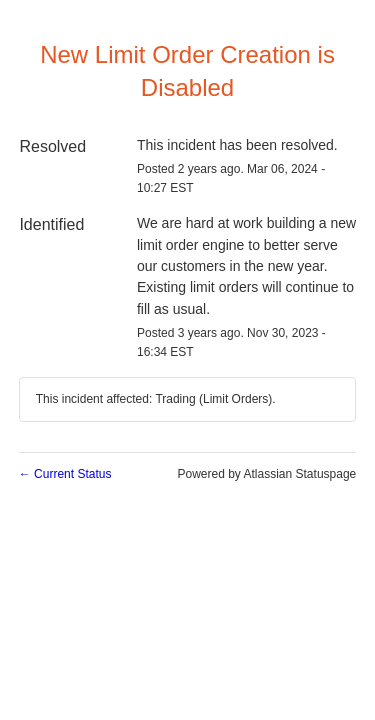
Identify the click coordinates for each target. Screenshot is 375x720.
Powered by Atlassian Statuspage (266, 474)
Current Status (65, 474)
